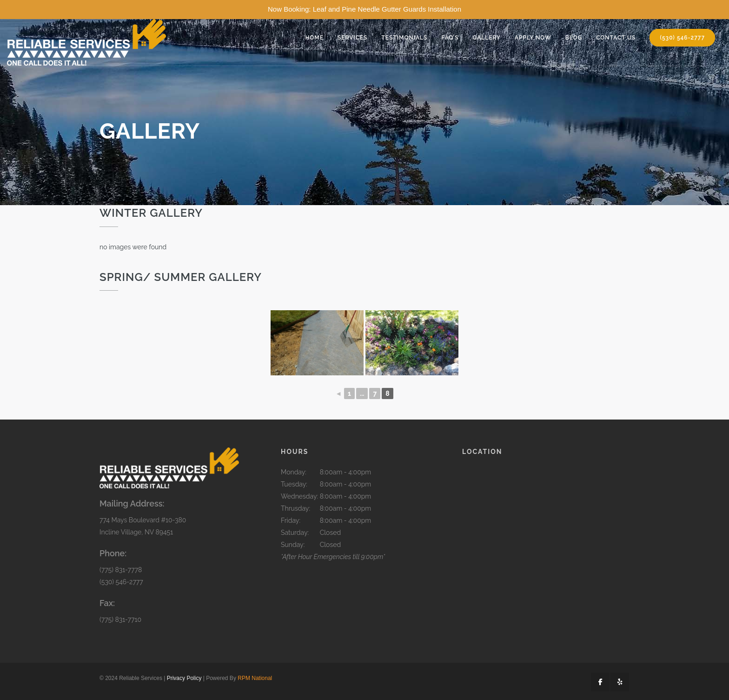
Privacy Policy (184, 678)
